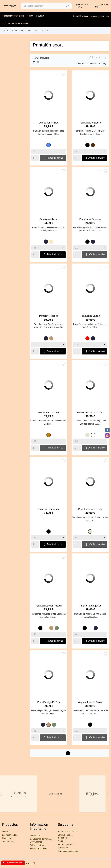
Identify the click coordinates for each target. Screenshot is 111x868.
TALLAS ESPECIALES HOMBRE (15, 24)
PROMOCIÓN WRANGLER (13, 16)
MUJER (30, 16)
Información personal (67, 832)
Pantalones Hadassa (90, 123)
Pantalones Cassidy (48, 413)
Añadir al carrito (53, 158)
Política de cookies (38, 848)
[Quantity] (35, 158)
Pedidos (61, 841)
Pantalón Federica (49, 316)
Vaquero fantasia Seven (90, 702)
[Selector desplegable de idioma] (78, 16)
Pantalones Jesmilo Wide (90, 413)
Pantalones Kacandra (49, 509)
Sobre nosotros (37, 845)
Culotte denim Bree (49, 123)
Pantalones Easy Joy (90, 219)
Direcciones (63, 848)
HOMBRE (40, 16)
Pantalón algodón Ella (49, 702)
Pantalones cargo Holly (90, 509)
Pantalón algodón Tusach (49, 606)
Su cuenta (65, 824)
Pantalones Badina (90, 316)
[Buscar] (46, 6)
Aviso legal (35, 836)
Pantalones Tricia (49, 219)
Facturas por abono (66, 844)
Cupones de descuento (68, 851)
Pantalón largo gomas (90, 606)
